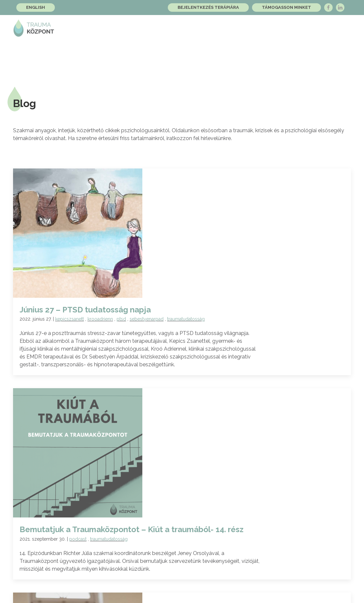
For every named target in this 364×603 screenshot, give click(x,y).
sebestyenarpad (231, 147)
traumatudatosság (270, 147)
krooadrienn (185, 147)
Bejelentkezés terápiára (208, 7)
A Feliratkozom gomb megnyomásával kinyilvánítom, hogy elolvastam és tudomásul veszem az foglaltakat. (182, 520)
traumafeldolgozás (173, 353)
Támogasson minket (286, 7)
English (36, 7)
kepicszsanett (154, 147)
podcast (162, 245)
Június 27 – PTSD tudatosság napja (170, 138)
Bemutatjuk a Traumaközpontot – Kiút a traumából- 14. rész (216, 235)
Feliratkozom (285, 499)
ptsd (206, 147)
